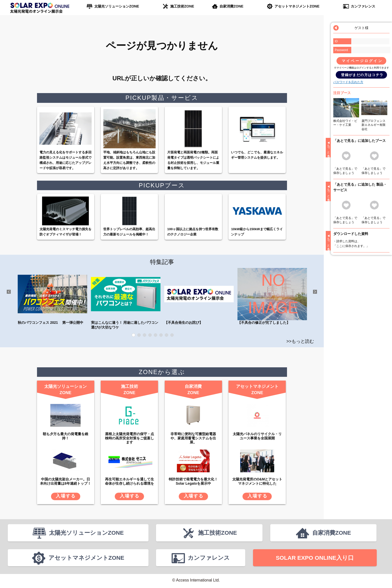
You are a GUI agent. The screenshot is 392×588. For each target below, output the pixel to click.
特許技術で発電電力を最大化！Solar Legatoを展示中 (193, 481)
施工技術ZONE (182, 6)
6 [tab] (161, 335)
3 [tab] (144, 335)
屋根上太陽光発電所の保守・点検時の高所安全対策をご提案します (129, 438)
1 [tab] (133, 335)
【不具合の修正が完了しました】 (272, 296)
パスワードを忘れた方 (348, 82)
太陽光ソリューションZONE (117, 6)
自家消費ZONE (231, 6)
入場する (66, 496)
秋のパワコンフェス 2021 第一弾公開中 (52, 296)
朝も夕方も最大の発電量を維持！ (65, 436)
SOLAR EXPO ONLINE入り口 (315, 559)
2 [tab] (139, 335)
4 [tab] (150, 335)
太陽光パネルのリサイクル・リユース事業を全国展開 (257, 436)
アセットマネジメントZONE (297, 6)
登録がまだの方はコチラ (362, 75)
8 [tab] (172, 335)
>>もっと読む (300, 341)
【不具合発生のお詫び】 (199, 296)
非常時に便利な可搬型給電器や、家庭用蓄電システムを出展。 (193, 438)
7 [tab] (166, 335)
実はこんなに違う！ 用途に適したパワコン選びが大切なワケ (126, 299)
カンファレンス (363, 6)
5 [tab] (155, 335)
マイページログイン (362, 61)
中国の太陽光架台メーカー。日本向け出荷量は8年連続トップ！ (65, 481)
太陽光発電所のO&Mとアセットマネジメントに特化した (257, 481)
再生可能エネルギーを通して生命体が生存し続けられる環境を (129, 481)
